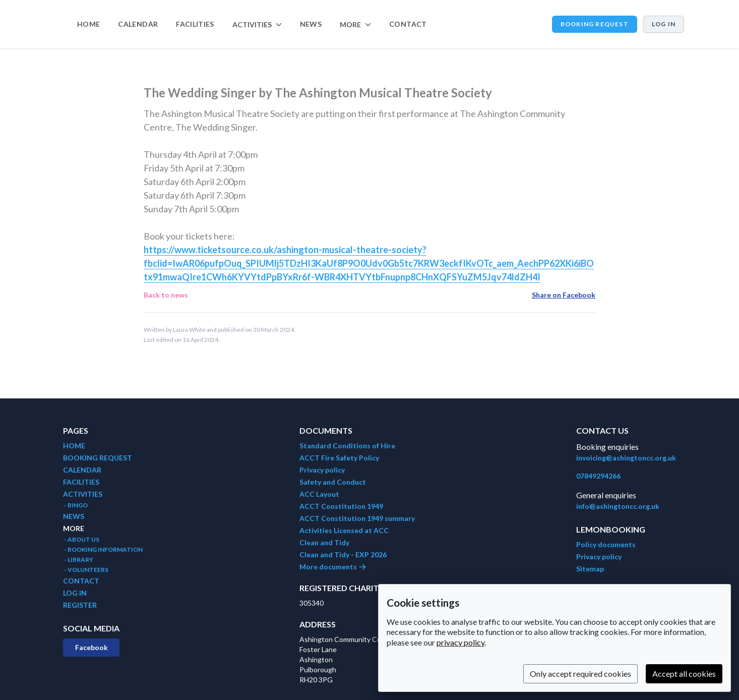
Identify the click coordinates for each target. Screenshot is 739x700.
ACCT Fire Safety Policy (339, 458)
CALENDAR (138, 24)
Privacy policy (322, 470)
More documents (333, 567)
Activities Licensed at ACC (344, 530)
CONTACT (408, 24)
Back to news (166, 295)
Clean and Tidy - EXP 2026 (343, 555)
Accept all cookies (684, 674)
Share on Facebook (564, 295)
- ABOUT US (81, 539)
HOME (88, 24)
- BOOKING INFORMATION (103, 549)
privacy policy (460, 642)
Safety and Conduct (333, 482)
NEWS (311, 24)
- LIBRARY (78, 560)
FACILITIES (195, 24)
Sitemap (590, 569)
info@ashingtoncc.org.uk (618, 506)
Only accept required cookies (580, 674)
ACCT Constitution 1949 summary (357, 518)
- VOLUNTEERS (86, 570)
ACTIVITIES (83, 494)
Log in (664, 24)
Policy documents (606, 544)
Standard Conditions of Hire (347, 446)
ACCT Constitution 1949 (341, 506)
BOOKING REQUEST (595, 24)
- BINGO (75, 505)
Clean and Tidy (324, 542)
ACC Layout (319, 494)
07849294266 (598, 476)
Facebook (91, 647)
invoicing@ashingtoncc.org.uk (626, 458)
